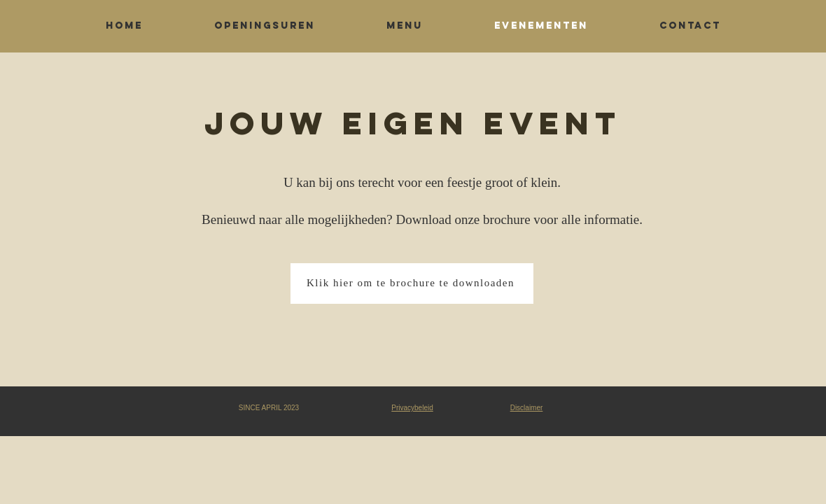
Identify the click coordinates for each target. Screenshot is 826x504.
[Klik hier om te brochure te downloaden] (412, 283)
